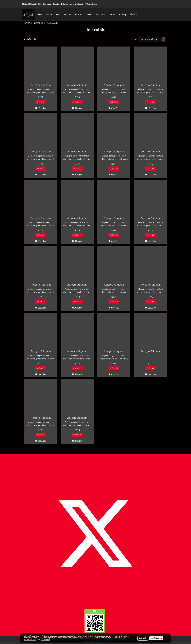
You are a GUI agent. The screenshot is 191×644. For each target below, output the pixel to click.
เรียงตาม (135, 39)
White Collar (101, 14)
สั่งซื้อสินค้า (41, 102)
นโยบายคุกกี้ (45, 640)
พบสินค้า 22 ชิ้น (30, 39)
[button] (141, 14)
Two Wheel (78, 14)
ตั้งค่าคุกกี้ (143, 638)
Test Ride (89, 14)
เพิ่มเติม (133, 14)
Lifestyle (112, 14)
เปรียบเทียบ (42, 108)
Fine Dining (122, 14)
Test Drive (67, 14)
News (58, 14)
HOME (40, 14)
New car (49, 14)
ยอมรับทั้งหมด (156, 638)
